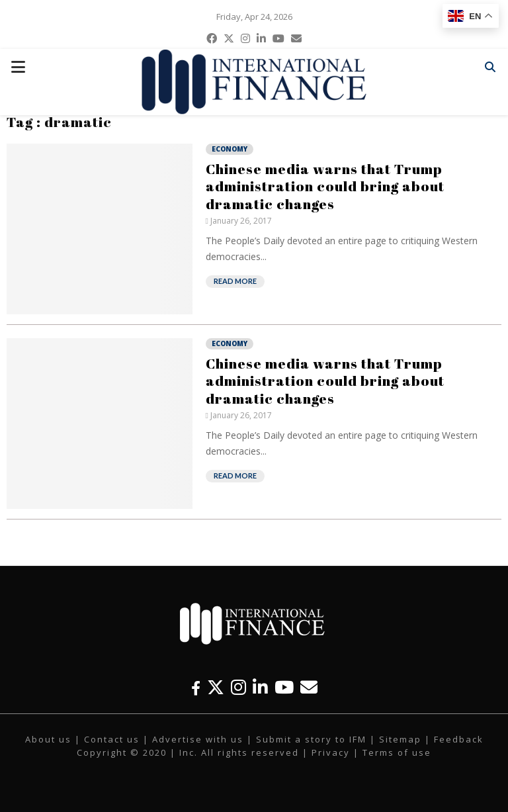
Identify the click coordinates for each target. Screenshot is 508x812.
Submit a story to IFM (311, 739)
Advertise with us (198, 739)
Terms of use (397, 752)
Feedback (459, 739)
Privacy (331, 752)
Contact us (112, 739)
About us (48, 739)
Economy (230, 149)
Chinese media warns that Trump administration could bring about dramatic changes (325, 186)
